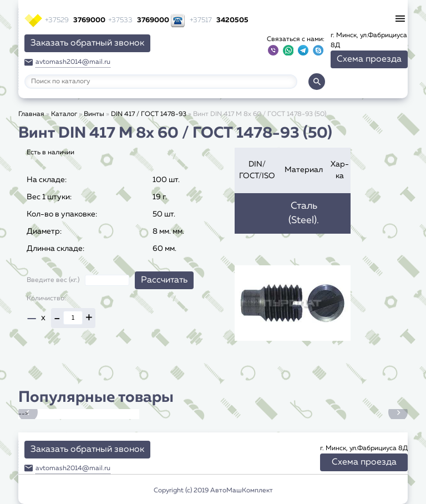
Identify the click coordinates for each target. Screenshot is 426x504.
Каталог (64, 114)
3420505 (219, 20)
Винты (94, 114)
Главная (31, 114)
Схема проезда (369, 59)
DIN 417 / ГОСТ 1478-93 (149, 114)
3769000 (75, 20)
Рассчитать (164, 280)
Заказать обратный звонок (87, 43)
